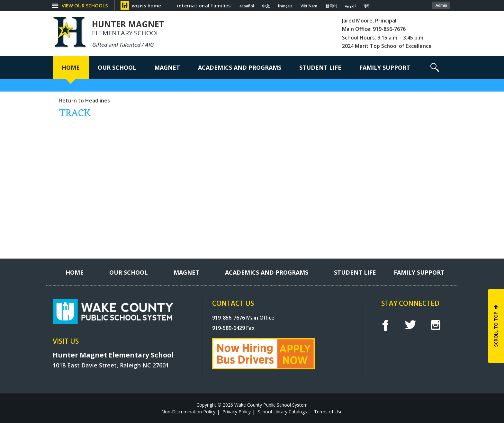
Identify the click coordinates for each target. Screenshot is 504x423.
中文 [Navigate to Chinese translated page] (266, 6)
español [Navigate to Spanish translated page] (247, 6)
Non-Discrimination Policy (188, 412)
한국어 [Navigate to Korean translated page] (331, 6)
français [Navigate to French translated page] (285, 6)
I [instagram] (436, 325)
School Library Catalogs (282, 412)
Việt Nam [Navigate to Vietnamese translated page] (309, 6)
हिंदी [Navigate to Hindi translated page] (366, 6)
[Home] (71, 67)
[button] (435, 67)
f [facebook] (385, 325)
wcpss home (146, 5)
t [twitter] (410, 325)
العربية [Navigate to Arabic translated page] (350, 6)
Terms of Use (328, 412)
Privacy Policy (237, 412)
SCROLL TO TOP (496, 329)
